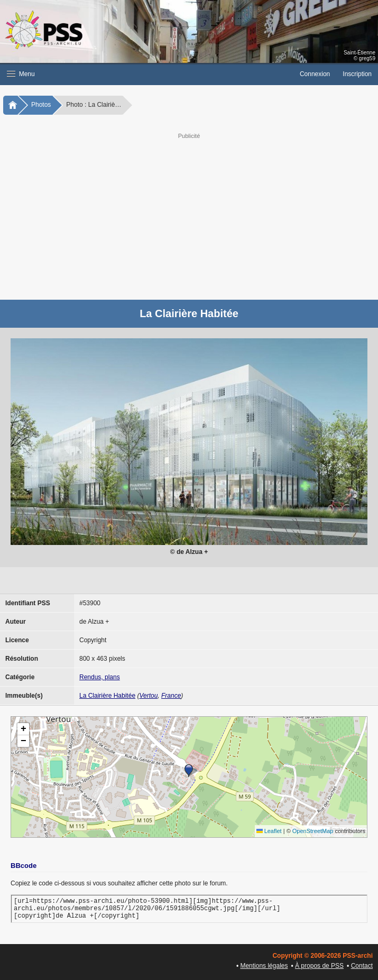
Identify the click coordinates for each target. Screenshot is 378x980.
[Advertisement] (189, 215)
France (171, 696)
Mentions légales (264, 966)
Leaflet (269, 831)
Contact (362, 966)
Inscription (357, 74)
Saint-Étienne (359, 53)
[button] (147, 74)
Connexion (315, 74)
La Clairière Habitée (107, 696)
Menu (21, 74)
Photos (41, 105)
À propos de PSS (319, 966)
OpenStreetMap (313, 831)
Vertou (148, 696)
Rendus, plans (100, 677)
